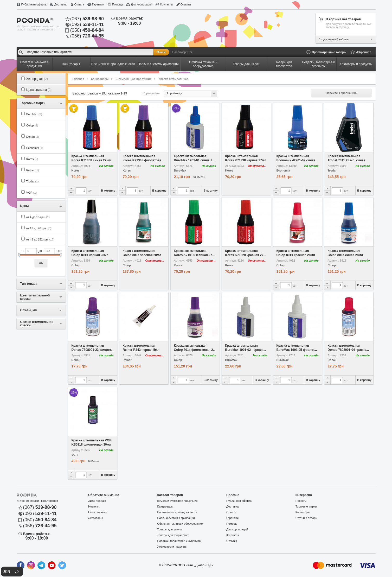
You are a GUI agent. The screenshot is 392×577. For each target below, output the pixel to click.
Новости (301, 501)
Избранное (364, 52)
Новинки (94, 506)
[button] (12, 572)
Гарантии (98, 4)
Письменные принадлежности (177, 512)
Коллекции (303, 512)
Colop (32, 125)
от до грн (41, 257)
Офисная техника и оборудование (180, 524)
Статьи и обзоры (307, 518)
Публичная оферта (34, 4)
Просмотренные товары (329, 52)
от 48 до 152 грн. (40, 239)
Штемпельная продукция (134, 79)
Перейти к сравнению (341, 93)
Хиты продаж (97, 501)
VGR (31, 193)
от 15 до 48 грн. (39, 228)
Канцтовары (100, 79)
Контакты (166, 4)
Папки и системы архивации (176, 518)
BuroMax (34, 114)
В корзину (108, 191)
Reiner (33, 170)
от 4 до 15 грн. (38, 217)
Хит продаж (37, 79)
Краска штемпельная (174, 79)
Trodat (33, 181)
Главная (78, 79)
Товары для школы (170, 529)
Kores (32, 159)
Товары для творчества (173, 535)
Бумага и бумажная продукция (178, 501)
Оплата (79, 4)
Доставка (60, 4)
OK (41, 263)
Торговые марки (306, 506)
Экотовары (95, 518)
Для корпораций (142, 4)
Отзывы (186, 4)
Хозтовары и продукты (172, 547)
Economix (35, 148)
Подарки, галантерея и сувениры (179, 541)
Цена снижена (39, 90)
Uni (190, 52)
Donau (33, 137)
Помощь (118, 4)
